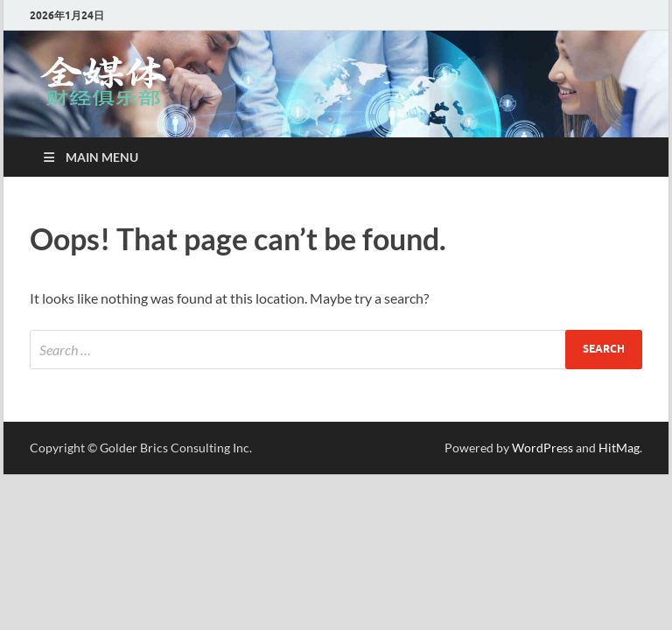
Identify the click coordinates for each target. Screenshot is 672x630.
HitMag (619, 448)
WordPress (542, 448)
